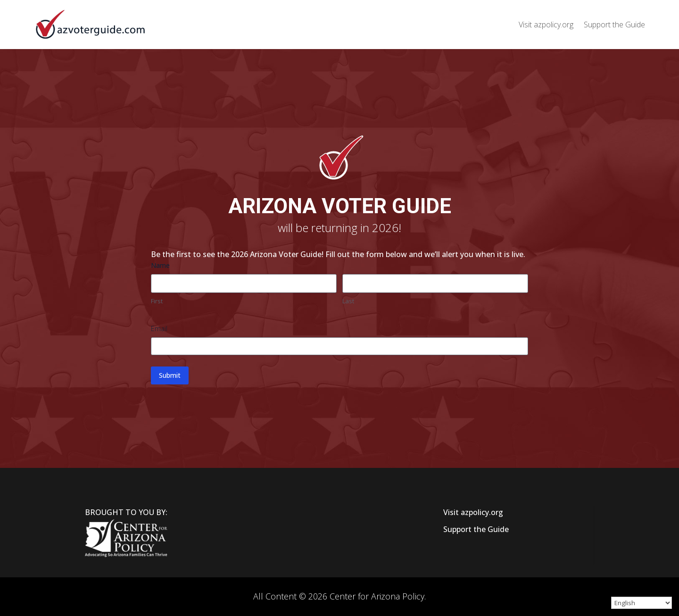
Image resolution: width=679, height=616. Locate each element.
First (157, 301)
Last (348, 301)
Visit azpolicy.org (546, 25)
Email (159, 329)
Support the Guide (614, 25)
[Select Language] (642, 603)
